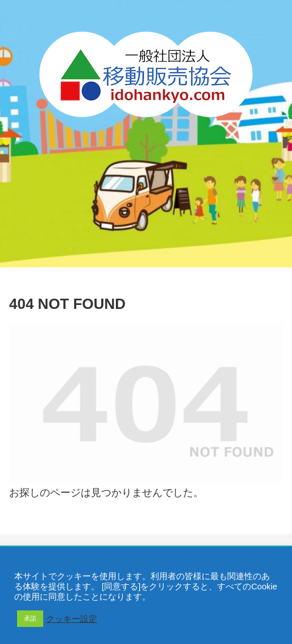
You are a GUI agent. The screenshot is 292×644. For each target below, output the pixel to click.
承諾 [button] (30, 618)
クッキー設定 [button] (72, 619)
